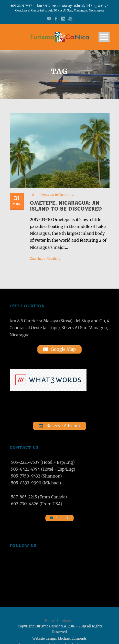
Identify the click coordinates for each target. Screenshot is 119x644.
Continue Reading (45, 259)
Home (50, 621)
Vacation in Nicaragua (58, 195)
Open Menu (104, 37)
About (67, 621)
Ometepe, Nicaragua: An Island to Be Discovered (66, 206)
